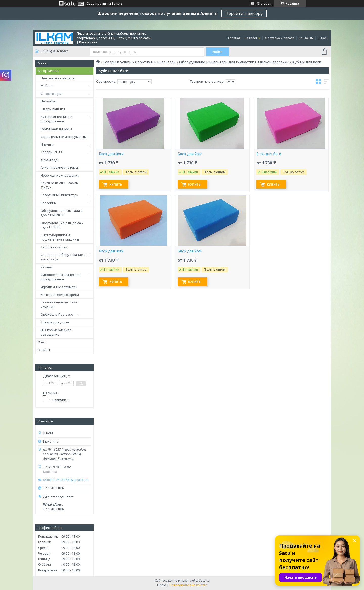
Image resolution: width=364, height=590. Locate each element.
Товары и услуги (117, 62)
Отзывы (44, 350)
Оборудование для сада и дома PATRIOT (62, 213)
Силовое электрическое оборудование (61, 277)
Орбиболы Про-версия (59, 314)
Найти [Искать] (218, 52)
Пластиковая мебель (58, 78)
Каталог (251, 38)
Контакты (306, 38)
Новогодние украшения (60, 175)
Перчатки (48, 101)
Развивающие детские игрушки (59, 304)
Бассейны (49, 203)
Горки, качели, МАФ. (57, 129)
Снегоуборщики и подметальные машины (60, 237)
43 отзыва (264, 3)
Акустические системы (59, 167)
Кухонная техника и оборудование (56, 119)
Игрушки (48, 144)
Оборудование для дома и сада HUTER (62, 225)
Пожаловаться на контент (188, 585)
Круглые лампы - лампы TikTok (60, 185)
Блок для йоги (111, 154)
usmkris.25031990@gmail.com (66, 480)
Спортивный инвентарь (59, 195)
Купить (117, 184)
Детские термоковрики (60, 295)
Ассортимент (48, 71)
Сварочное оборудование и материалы (63, 257)
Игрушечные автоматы (59, 287)
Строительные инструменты (64, 137)
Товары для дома (55, 322)
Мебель (47, 86)
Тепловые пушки (54, 247)
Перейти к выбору (244, 13)
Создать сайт (96, 4)
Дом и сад (49, 160)
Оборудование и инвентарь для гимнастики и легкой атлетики (234, 62)
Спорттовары (51, 94)
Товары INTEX (52, 152)
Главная (234, 38)
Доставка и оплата (279, 38)
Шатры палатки (53, 109)
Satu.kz (204, 581)
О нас (322, 38)
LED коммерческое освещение (56, 332)
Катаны (46, 267)
